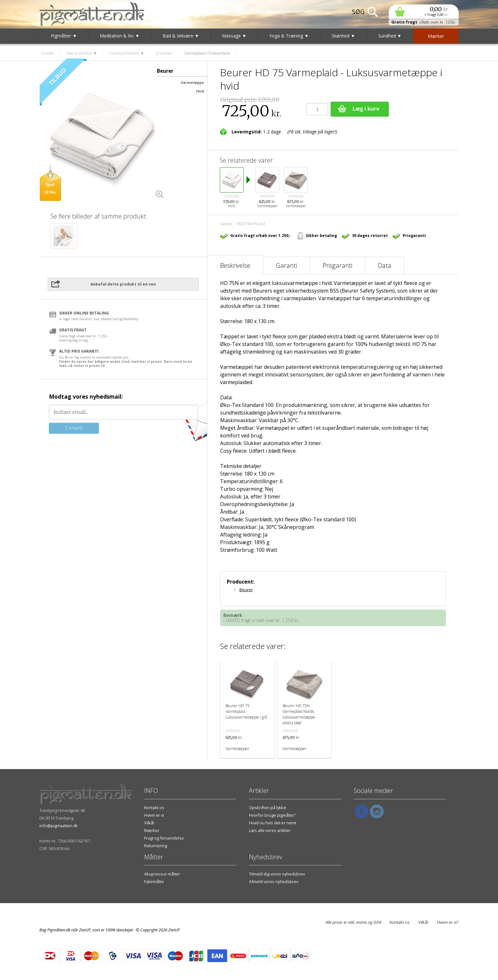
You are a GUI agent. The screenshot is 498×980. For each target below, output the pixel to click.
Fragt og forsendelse (164, 838)
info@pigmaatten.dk (59, 826)
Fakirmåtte (154, 882)
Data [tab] (385, 265)
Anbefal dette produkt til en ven (123, 284)
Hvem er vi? (448, 922)
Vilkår (149, 823)
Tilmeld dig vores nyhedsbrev (277, 874)
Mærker (152, 830)
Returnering (156, 846)
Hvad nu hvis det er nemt (273, 823)
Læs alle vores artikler (270, 830)
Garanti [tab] (286, 265)
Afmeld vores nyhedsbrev (274, 882)
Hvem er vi (154, 815)
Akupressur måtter (162, 874)
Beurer (246, 590)
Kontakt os (154, 808)
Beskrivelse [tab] (235, 265)
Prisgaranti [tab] (337, 265)
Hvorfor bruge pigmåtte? (272, 815)
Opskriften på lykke (268, 808)
